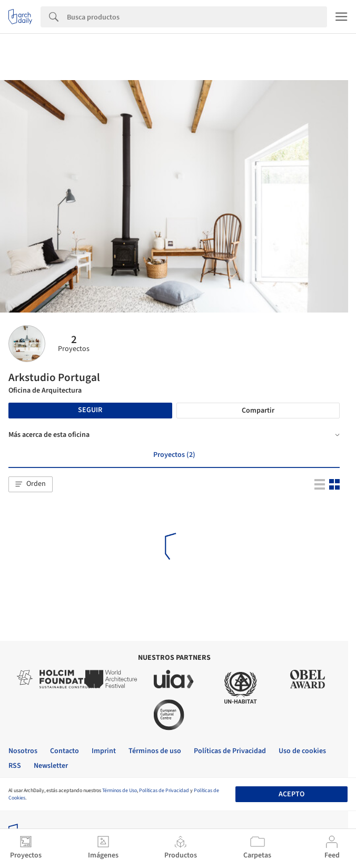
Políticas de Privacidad (164, 791)
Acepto (291, 794)
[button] (31, 484)
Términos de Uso (120, 791)
